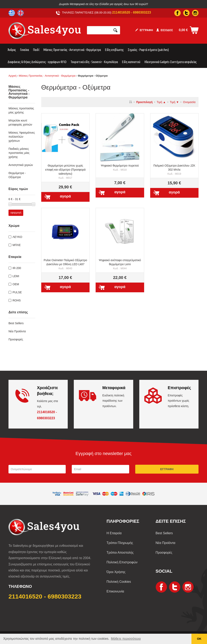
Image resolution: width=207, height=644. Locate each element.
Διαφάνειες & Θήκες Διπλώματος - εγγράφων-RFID (37, 62)
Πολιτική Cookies (119, 582)
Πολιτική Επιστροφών (122, 562)
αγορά (65, 196)
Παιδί (36, 50)
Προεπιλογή (144, 102)
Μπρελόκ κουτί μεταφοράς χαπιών (20, 122)
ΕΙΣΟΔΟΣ (165, 30)
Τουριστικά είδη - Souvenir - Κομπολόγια (94, 62)
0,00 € (183, 30)
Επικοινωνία (115, 591)
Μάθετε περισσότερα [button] (126, 639)
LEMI (16, 276)
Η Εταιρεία (114, 533)
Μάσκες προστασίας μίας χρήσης (21, 110)
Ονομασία (189, 102)
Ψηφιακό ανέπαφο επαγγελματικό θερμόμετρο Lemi (120, 264)
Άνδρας (12, 50)
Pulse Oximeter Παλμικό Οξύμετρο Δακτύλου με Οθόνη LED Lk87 (65, 264)
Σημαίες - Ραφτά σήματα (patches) (148, 50)
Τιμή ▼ (174, 102)
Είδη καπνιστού (131, 62)
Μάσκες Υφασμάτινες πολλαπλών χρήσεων (22, 137)
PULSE (17, 292)
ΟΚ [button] (199, 639)
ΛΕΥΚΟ (17, 237)
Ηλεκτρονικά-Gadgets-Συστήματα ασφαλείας (171, 62)
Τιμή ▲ (161, 102)
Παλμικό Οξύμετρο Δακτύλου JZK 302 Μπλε (174, 170)
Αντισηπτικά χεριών (21, 165)
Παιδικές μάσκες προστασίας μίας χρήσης (19, 153)
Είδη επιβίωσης (114, 50)
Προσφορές (16, 339)
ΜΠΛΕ (17, 245)
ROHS (17, 300)
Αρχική (13, 76)
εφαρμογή (16, 213)
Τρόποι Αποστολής (120, 553)
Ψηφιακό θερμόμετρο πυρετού (120, 168)
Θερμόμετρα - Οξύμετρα (17, 175)
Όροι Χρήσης (116, 572)
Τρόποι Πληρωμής (120, 543)
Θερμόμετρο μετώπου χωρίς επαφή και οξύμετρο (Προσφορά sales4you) (65, 172)
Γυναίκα (24, 50)
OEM (16, 284)
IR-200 (17, 268)
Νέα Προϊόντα (17, 331)
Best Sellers (16, 323)
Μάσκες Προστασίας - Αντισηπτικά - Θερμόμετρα (72, 50)
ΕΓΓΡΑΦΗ (144, 30)
